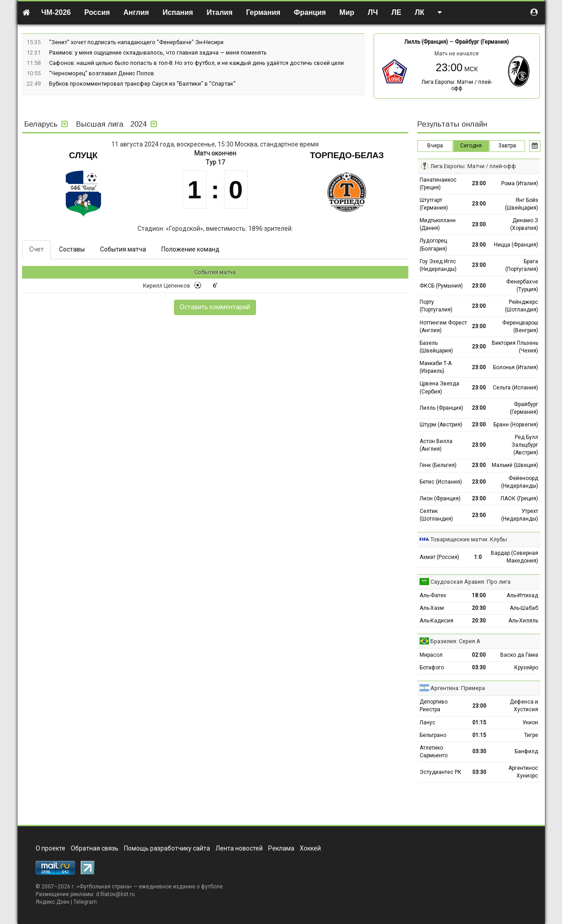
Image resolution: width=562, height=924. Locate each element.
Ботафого (432, 668)
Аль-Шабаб (524, 608)
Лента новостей (239, 848)
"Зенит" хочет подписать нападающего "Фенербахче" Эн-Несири (136, 42)
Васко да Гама (519, 655)
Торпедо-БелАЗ (347, 155)
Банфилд (526, 751)
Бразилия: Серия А (455, 641)
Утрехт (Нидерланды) (520, 515)
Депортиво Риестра (434, 706)
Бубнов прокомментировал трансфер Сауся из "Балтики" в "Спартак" (142, 84)
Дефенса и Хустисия (524, 706)
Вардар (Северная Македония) (514, 557)
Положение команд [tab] (190, 249)
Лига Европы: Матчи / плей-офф (457, 85)
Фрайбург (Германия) (482, 42)
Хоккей (310, 848)
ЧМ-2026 (56, 12)
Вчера (435, 146)
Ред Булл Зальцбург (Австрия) (525, 445)
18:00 (479, 595)
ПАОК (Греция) (519, 499)
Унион (530, 723)
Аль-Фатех (433, 595)
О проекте (50, 848)
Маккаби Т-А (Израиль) (436, 367)
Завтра (507, 146)
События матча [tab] (123, 249)
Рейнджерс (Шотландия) (521, 306)
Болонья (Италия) (516, 367)
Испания (178, 12)
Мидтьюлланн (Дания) (438, 224)
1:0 (478, 557)
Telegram (85, 902)
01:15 (479, 723)
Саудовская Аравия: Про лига (471, 582)
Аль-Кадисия (436, 621)
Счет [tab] (37, 249)
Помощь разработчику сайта (167, 848)
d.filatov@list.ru (115, 894)
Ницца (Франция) (516, 245)
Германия (263, 12)
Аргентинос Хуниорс (523, 772)
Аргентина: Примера (458, 688)
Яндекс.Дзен (53, 902)
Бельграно (433, 735)
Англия (136, 12)
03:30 (479, 668)
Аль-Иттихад (522, 595)
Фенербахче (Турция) (522, 286)
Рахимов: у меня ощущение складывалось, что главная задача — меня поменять (158, 53)
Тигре (531, 735)
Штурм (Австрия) (441, 425)
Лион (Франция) (440, 499)
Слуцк (83, 155)
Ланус (427, 723)
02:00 (479, 655)
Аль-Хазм (432, 608)
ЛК (419, 12)
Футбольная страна (104, 887)
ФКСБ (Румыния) (441, 286)
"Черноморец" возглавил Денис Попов (102, 73)
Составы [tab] (72, 249)
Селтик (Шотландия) (436, 515)
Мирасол (431, 655)
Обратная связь (95, 848)
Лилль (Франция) (426, 42)
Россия (97, 12)
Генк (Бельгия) (438, 465)
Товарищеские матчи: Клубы (469, 539)
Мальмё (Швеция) (515, 465)
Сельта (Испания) (515, 388)
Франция (310, 12)
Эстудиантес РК (441, 772)
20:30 (479, 608)
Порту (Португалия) (436, 306)
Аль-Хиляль (523, 621)
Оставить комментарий (215, 307)
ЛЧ (373, 12)
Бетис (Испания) (441, 482)
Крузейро (526, 668)
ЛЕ (397, 12)
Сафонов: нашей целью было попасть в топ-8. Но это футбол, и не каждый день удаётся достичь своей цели (196, 63)
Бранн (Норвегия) (516, 425)
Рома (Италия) (520, 183)
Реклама (281, 848)
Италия (219, 12)
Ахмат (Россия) (439, 557)
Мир (347, 12)
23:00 (479, 183)
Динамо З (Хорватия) (524, 224)
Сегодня (471, 146)
